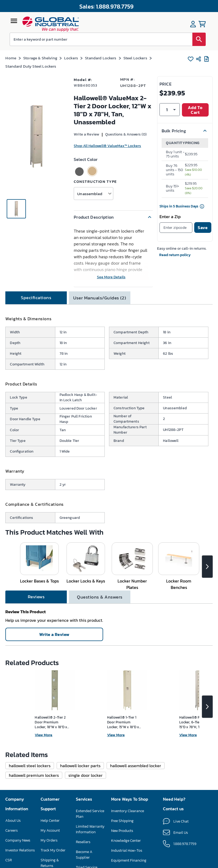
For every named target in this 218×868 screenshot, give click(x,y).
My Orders (49, 840)
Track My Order (53, 850)
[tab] (36, 298)
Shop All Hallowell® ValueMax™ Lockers (107, 146)
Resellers (83, 842)
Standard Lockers (101, 58)
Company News (18, 840)
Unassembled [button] (90, 194)
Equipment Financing (129, 860)
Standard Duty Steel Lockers (31, 66)
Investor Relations (20, 850)
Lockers (71, 58)
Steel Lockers (135, 58)
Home (11, 58)
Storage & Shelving (40, 58)
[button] (113, 217)
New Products (122, 831)
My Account (50, 830)
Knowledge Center (126, 841)
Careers (11, 830)
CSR (9, 860)
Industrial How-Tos (127, 850)
